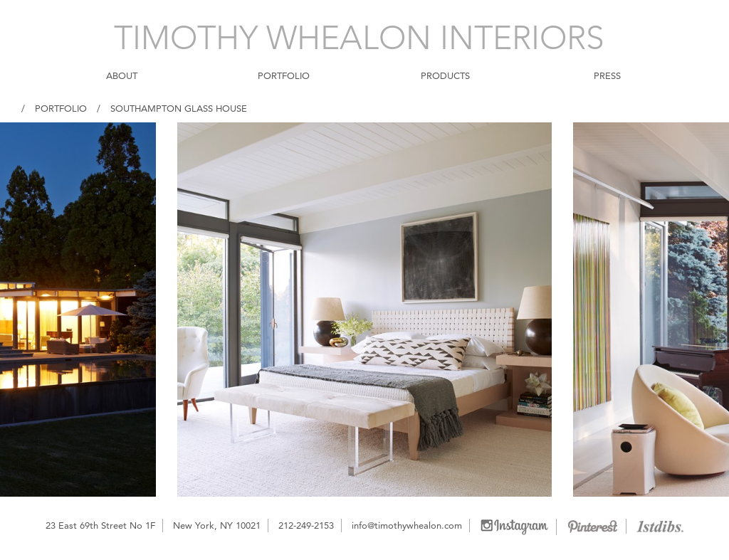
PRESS (607, 75)
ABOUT (122, 75)
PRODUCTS (445, 75)
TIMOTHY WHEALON (359, 38)
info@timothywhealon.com (407, 525)
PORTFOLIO (284, 75)
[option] (364, 310)
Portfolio (61, 108)
